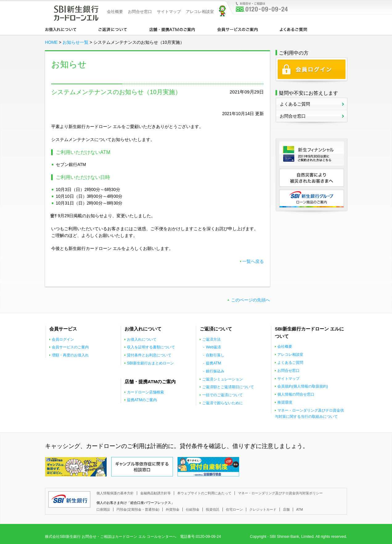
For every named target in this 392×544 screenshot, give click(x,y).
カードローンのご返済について (113, 29)
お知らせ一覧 (76, 42)
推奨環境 (285, 402)
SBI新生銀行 (69, 499)
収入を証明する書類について (151, 347)
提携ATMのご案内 (142, 400)
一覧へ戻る (253, 262)
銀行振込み (215, 371)
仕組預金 (193, 509)
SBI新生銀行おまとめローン (150, 363)
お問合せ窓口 (140, 12)
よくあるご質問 (293, 29)
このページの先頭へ (251, 300)
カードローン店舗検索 (145, 392)
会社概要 (115, 12)
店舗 (286, 509)
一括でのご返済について (223, 395)
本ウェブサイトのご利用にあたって (204, 493)
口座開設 (103, 509)
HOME (51, 42)
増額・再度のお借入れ (70, 355)
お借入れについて (61, 29)
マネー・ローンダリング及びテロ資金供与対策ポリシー (280, 493)
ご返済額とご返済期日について (228, 387)
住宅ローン (234, 509)
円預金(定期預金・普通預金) (138, 509)
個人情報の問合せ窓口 (296, 394)
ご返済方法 (211, 339)
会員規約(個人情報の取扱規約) (303, 386)
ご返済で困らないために (223, 403)
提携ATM (213, 363)
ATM (300, 509)
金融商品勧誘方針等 (155, 493)
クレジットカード (263, 509)
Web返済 (213, 347)
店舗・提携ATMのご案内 (172, 29)
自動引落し (215, 355)
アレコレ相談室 (200, 12)
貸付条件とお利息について (149, 355)
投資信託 (213, 509)
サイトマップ (169, 12)
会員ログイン (63, 339)
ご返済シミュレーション (223, 379)
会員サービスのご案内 (237, 29)
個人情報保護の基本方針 (115, 493)
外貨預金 (173, 509)
